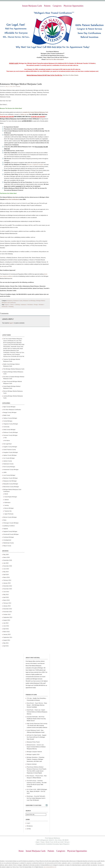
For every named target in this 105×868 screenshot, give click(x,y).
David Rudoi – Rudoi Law (34, 710)
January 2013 (7, 606)
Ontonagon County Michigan (11, 523)
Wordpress (30, 826)
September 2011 (8, 637)
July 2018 (6, 563)
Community (6, 427)
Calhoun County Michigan (10, 418)
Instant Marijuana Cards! (33, 730)
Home (21, 851)
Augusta (7, 304)
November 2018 (8, 560)
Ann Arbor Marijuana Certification (12, 410)
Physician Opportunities (73, 6)
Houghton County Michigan (11, 452)
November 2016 (8, 566)
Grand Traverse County (10, 450)
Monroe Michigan (9, 508)
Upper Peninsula (9, 514)
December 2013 (8, 586)
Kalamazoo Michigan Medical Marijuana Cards (21, 84)
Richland (41, 304)
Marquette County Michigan (11, 484)
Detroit (6, 494)
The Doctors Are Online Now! (8, 193)
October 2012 (7, 614)
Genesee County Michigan (10, 435)
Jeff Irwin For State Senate (34, 735)
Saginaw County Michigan (10, 531)
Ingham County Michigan (10, 455)
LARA (5, 472)
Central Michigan (8, 421)
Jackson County (8, 461)
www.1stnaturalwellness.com (50, 867)
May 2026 (6, 555)
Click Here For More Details (70, 75)
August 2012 (7, 620)
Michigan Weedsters (32, 757)
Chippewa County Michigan (11, 424)
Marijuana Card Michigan (29, 301)
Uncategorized (7, 540)
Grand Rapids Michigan (11, 497)
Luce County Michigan (9, 475)
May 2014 (6, 572)
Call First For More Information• (55, 59)
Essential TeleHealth (32, 717)
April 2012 (6, 629)
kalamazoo (24, 304)
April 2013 (6, 597)
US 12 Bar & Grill (31, 789)
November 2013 (8, 589)
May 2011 (6, 643)
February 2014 (7, 580)
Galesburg (17, 304)
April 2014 (6, 574)
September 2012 (8, 617)
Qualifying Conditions (9, 526)
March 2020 (6, 557)
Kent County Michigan (9, 467)
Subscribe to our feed (34, 805)
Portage (36, 304)
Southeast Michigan (9, 537)
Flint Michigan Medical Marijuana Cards (14, 369)
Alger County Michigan (9, 407)
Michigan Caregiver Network (34, 752)
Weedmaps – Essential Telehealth (36, 796)
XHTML (29, 829)
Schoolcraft (5, 306)
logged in (12, 323)
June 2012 (6, 626)
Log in (28, 823)
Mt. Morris (7, 441)
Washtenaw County (8, 543)
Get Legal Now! (7, 444)
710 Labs (29, 698)
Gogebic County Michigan (10, 447)
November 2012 (8, 612)
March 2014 (6, 577)
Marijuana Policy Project (33, 742)
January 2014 (7, 583)
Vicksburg (11, 306)
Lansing (7, 505)
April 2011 (6, 646)
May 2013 (6, 594)
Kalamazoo (10, 301)
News (5, 520)
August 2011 (7, 640)
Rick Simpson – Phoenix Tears (35, 776)
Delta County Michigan (9, 430)
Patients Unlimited (32, 764)
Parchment (30, 304)
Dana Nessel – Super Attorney (35, 703)
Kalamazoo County (18, 301)
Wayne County (7, 546)
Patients (47, 6)
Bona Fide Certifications (12, 199)
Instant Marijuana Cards (32, 6)
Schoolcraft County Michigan (11, 534)
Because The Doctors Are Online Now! (11, 108)
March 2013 (6, 600)
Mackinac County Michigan (10, 478)
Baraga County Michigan (10, 412)
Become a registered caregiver (35, 164)
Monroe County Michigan (10, 517)
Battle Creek (7, 415)
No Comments (17, 86)
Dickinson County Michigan (11, 432)
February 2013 (7, 603)
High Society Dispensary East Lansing (37, 723)
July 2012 (6, 623)
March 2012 (6, 632)
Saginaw (6, 529)
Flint (6, 438)
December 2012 (8, 609)
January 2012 (7, 634)
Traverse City (8, 511)
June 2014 (6, 569)
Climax (12, 304)
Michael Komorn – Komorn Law (35, 745)
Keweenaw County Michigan (11, 470)
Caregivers (57, 6)
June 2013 (6, 592)
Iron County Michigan (9, 458)
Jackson (7, 500)
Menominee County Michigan (11, 487)
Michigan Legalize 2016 (33, 754)
